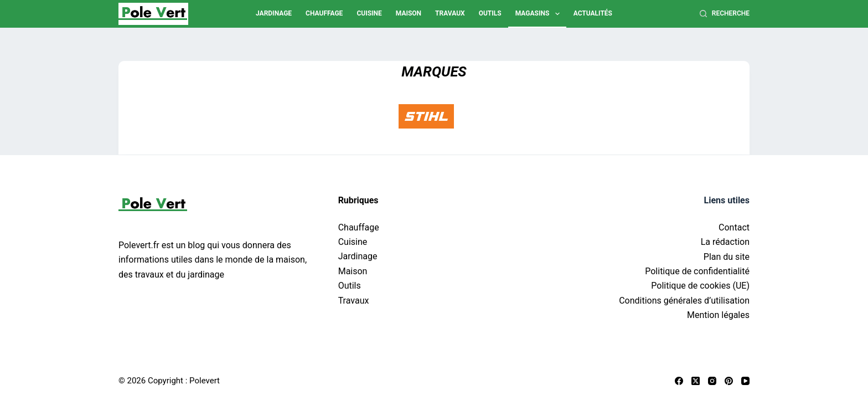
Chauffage (324, 13)
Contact (734, 227)
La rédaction (725, 242)
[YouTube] (745, 381)
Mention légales (718, 315)
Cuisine (369, 13)
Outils (490, 13)
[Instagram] (712, 381)
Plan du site (727, 257)
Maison (409, 13)
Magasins (540, 14)
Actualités (593, 13)
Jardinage (274, 13)
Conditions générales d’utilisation (684, 301)
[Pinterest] (729, 381)
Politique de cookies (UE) (700, 286)
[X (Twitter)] (696, 381)
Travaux (450, 13)
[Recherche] (725, 14)
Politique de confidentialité (697, 271)
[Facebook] (679, 381)
